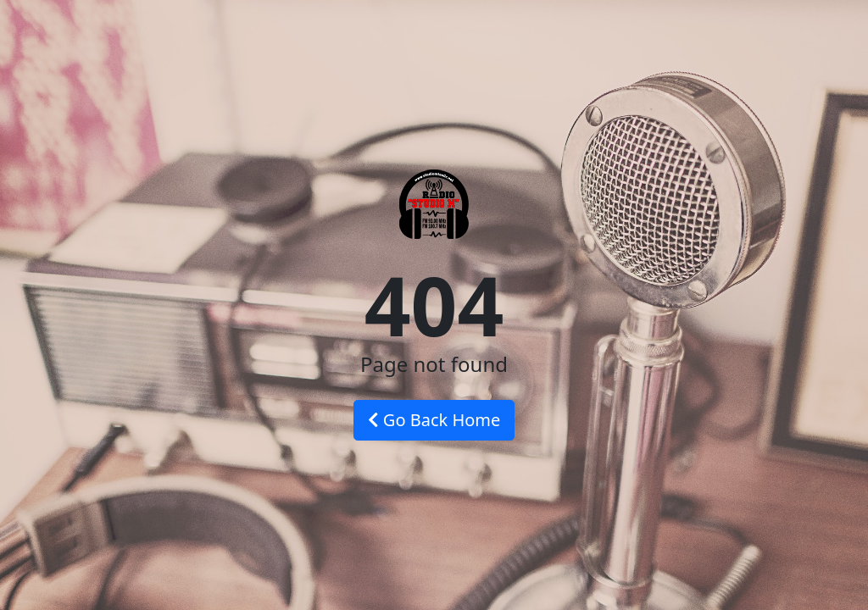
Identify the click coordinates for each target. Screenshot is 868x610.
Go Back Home (434, 420)
